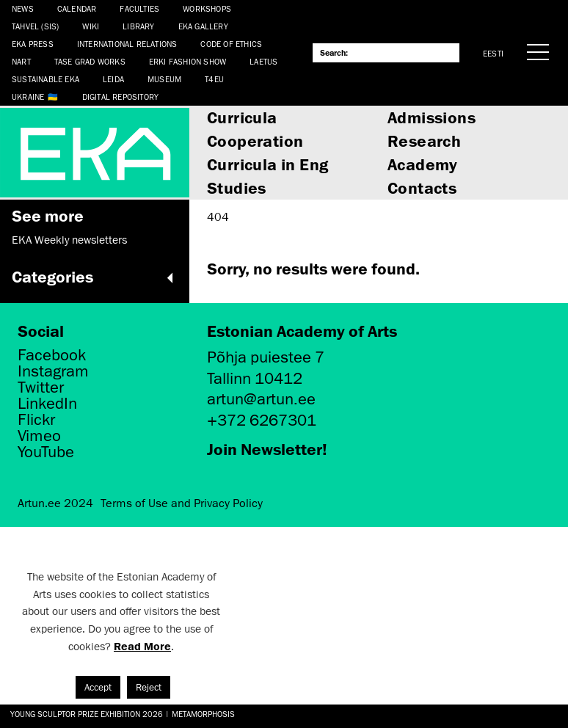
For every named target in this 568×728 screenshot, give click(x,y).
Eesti (493, 53)
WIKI (91, 26)
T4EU (214, 79)
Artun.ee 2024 (55, 503)
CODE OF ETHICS (231, 44)
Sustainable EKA (45, 79)
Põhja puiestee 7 (266, 357)
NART (21, 61)
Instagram (53, 371)
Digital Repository (121, 97)
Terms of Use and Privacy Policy (182, 503)
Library (138, 26)
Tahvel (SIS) (35, 26)
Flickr (36, 420)
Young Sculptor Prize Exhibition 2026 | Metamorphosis (123, 714)
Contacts (422, 188)
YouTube (46, 452)
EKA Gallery (203, 26)
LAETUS (263, 61)
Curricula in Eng (267, 164)
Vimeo (39, 436)
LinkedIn (47, 404)
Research (424, 141)
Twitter (41, 387)
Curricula (242, 117)
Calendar (77, 8)
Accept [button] (98, 687)
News (23, 8)
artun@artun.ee (261, 399)
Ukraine (28, 97)
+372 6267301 (262, 420)
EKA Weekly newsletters (69, 240)
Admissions (432, 117)
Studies (237, 188)
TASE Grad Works (90, 61)
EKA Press (33, 44)
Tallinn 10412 (255, 378)
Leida (113, 79)
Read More (142, 646)
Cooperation (255, 141)
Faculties (139, 8)
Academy (423, 164)
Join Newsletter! (267, 449)
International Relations (127, 44)
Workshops (207, 8)
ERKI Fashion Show (187, 61)
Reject (149, 687)
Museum (164, 79)
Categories (95, 277)
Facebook (52, 355)
